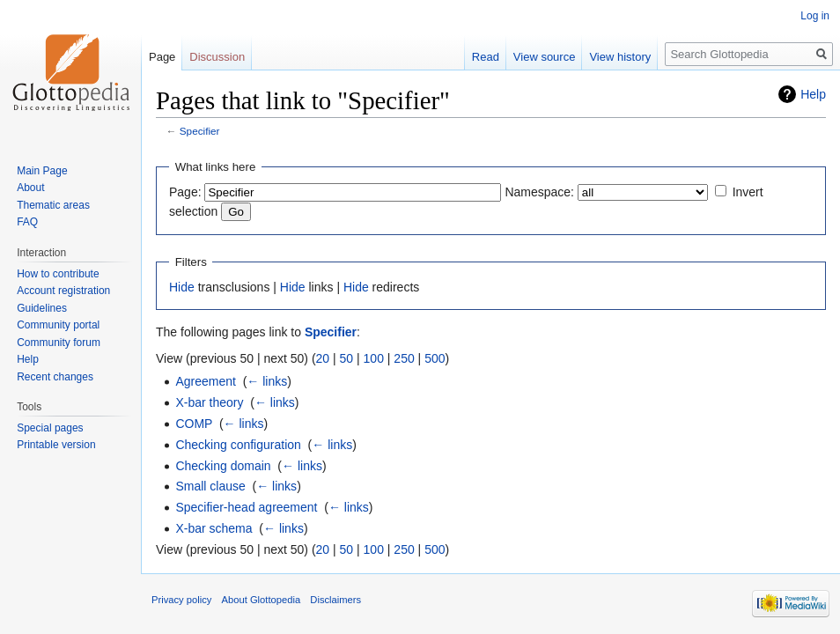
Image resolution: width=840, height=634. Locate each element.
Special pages (50, 428)
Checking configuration (238, 445)
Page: (185, 192)
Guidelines (42, 308)
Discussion (217, 57)
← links (267, 381)
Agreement (205, 381)
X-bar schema (214, 528)
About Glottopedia (262, 600)
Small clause (210, 486)
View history (620, 57)
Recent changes (55, 377)
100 (374, 358)
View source (545, 57)
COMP (194, 424)
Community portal (58, 325)
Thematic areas (53, 205)
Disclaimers (335, 600)
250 (404, 358)
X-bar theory (209, 402)
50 (347, 358)
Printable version (56, 445)
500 (435, 358)
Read (486, 57)
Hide (182, 287)
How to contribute (58, 274)
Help (813, 94)
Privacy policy (181, 600)
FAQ (27, 222)
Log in (815, 16)
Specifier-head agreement (246, 507)
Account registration (63, 291)
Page (162, 57)
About (30, 188)
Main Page (42, 171)
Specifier (200, 131)
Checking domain (223, 466)
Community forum (59, 343)
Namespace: (539, 192)
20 (323, 358)
